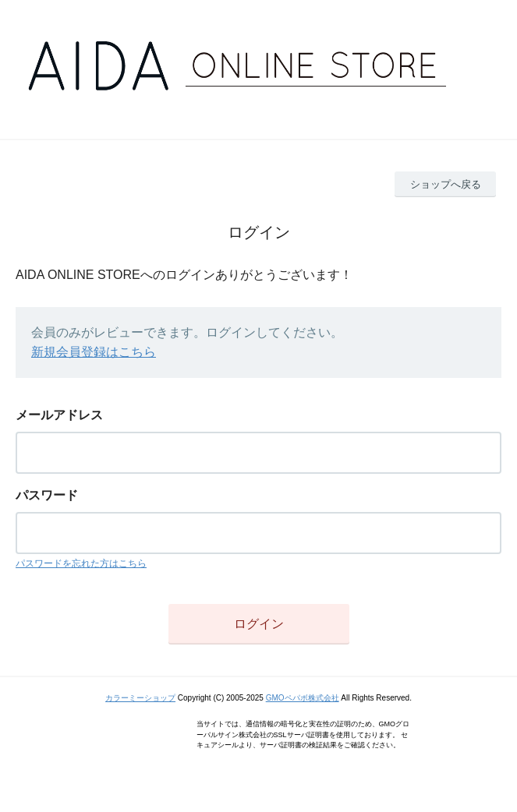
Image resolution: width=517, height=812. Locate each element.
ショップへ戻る (446, 184)
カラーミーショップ (140, 698)
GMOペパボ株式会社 (303, 698)
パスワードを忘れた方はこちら (81, 563)
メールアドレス (59, 415)
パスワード (47, 495)
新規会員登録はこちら (94, 352)
